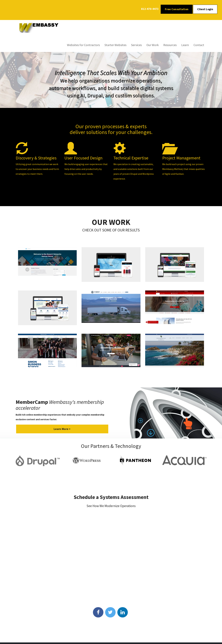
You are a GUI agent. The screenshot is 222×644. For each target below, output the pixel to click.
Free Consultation (177, 9)
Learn (185, 45)
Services (136, 45)
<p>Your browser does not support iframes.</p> (111, 557)
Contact (199, 45)
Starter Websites (115, 45)
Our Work (153, 45)
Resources (170, 45)
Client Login (205, 9)
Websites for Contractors (83, 45)
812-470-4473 (150, 9)
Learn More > (62, 429)
